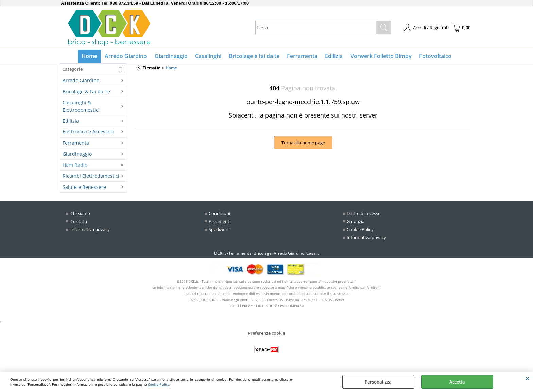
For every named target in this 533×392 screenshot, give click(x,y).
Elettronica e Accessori (88, 133)
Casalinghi (209, 57)
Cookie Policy (159, 384)
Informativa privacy (90, 231)
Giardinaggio (173, 57)
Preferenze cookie (266, 335)
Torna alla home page (303, 144)
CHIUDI (527, 378)
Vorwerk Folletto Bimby (379, 57)
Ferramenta (302, 57)
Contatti (79, 223)
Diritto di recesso (364, 215)
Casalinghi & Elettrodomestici (81, 108)
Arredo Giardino (128, 57)
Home (92, 57)
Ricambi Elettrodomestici (91, 177)
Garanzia (356, 223)
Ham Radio (75, 166)
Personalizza (378, 382)
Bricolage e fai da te (254, 57)
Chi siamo (80, 215)
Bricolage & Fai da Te (86, 93)
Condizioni (219, 215)
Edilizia (332, 57)
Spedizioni (219, 231)
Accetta (457, 382)
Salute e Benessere (84, 188)
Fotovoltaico (432, 57)
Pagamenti (220, 223)
